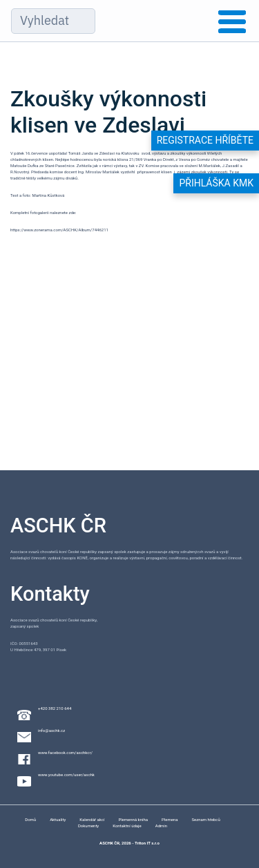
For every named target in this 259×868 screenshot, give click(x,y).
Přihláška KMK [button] (216, 183)
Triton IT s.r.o (147, 843)
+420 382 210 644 (55, 708)
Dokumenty (88, 826)
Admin (161, 826)
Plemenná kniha (133, 819)
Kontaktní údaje (127, 826)
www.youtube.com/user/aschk (66, 774)
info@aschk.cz (51, 730)
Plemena (170, 819)
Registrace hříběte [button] (205, 140)
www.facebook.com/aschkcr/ (65, 752)
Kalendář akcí (92, 819)
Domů (30, 819)
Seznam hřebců (205, 819)
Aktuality (58, 819)
